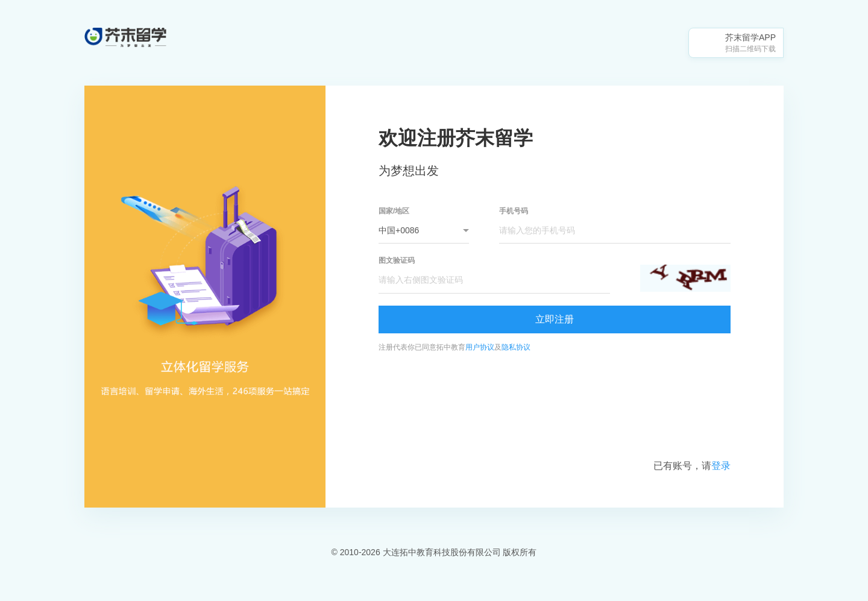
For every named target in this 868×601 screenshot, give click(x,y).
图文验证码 (397, 260)
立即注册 (555, 319)
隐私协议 (516, 347)
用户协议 (480, 347)
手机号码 (514, 211)
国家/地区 (394, 211)
